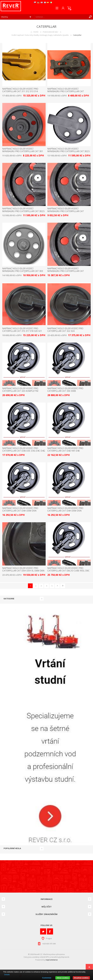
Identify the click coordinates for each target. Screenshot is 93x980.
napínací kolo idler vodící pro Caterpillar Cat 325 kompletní (20, 390)
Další (57, 586)
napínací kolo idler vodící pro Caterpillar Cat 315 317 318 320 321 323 (22, 331)
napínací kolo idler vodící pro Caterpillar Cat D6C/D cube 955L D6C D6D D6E (68, 571)
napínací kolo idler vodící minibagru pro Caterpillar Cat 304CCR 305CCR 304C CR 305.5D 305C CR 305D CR (68, 272)
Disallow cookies (81, 978)
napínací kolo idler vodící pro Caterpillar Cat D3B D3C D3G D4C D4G (24, 450)
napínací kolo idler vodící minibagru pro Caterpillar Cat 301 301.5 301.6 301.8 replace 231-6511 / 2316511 (23, 153)
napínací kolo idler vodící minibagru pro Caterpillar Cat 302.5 (69, 150)
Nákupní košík (69, 8)
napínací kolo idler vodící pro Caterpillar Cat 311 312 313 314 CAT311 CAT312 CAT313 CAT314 (20, 91)
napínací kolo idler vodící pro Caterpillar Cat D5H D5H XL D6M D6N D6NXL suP (23, 571)
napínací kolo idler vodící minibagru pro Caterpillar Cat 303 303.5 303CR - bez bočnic (23, 271)
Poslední (63, 586)
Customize (47, 978)
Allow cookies (63, 978)
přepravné (65, 957)
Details (7, 975)
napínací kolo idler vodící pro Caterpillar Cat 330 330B (65, 390)
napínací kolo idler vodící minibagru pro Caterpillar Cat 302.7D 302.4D (66, 211)
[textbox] (61, 17)
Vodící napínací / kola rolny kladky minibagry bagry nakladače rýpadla (40, 35)
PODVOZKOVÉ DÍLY (50, 32)
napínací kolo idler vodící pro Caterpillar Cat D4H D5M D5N (20, 509)
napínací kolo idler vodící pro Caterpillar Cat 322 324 (65, 330)
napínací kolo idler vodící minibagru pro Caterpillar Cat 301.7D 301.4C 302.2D (66, 91)
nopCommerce (52, 960)
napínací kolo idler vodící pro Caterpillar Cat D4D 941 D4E (65, 450)
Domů (36, 32)
